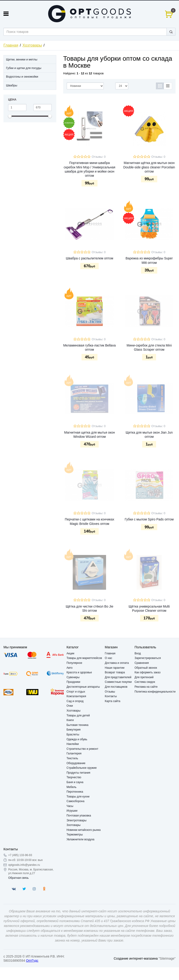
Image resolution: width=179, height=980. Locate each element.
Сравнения (142, 663)
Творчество (74, 777)
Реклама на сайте (146, 687)
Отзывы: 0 (99, 157)
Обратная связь (18, 878)
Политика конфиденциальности (155, 692)
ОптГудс (32, 961)
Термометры (75, 835)
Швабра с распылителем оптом (89, 258)
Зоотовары (74, 825)
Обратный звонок (146, 668)
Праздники (73, 682)
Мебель (71, 787)
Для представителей (118, 677)
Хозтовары (32, 45)
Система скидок (145, 682)
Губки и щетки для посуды (24, 68)
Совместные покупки (118, 682)
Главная (11, 45)
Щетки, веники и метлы (22, 60)
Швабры (12, 85)
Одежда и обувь (77, 739)
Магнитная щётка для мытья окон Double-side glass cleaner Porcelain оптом (149, 167)
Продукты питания (78, 773)
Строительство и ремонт (82, 749)
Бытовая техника (77, 725)
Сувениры (73, 677)
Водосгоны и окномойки (22, 77)
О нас (109, 658)
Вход (138, 653)
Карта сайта (113, 701)
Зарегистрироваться (148, 658)
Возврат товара (115, 672)
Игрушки (72, 811)
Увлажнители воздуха (80, 839)
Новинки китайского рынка (83, 830)
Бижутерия (74, 730)
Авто (69, 668)
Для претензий (144, 677)
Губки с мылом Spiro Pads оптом (149, 519)
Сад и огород (75, 701)
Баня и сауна (75, 782)
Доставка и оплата (117, 663)
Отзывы (110, 692)
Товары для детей (78, 715)
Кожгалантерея (76, 696)
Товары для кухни (78, 797)
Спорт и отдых (76, 692)
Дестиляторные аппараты (83, 687)
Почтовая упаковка (79, 816)
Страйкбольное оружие (82, 768)
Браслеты (73, 734)
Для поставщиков (116, 687)
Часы (70, 806)
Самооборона (75, 801)
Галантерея (74, 753)
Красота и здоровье (79, 672)
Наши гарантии (115, 668)
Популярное (74, 663)
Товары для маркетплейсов (84, 658)
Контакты (111, 696)
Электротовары (76, 820)
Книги (70, 720)
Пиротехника (75, 792)
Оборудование (76, 763)
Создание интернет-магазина (136, 958)
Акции (70, 653)
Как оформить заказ (148, 672)
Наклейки (73, 744)
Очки (70, 706)
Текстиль (72, 758)
